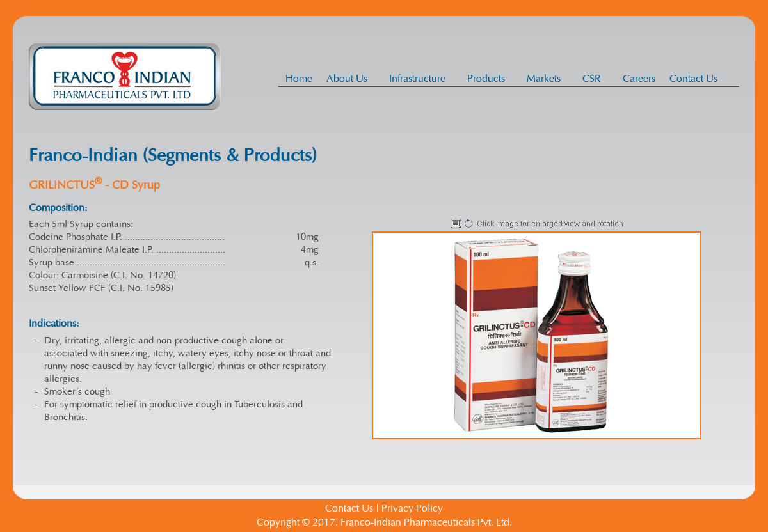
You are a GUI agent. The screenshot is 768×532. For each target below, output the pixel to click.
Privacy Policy (412, 508)
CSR (595, 79)
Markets (547, 79)
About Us (350, 79)
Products (490, 79)
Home (299, 79)
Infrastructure (421, 79)
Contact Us (693, 79)
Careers (639, 79)
